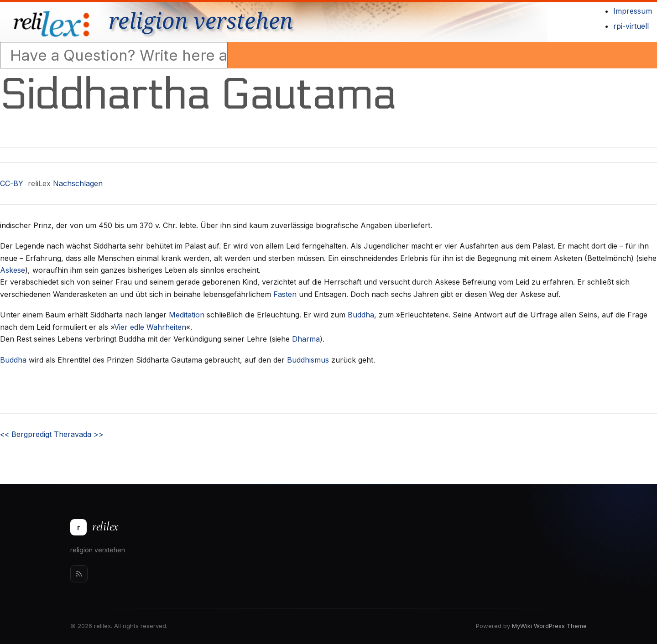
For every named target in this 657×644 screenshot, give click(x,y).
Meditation (187, 315)
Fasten (285, 294)
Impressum (633, 11)
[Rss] (79, 574)
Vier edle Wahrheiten (150, 327)
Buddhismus (308, 360)
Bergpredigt (26, 434)
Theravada (79, 434)
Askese (13, 270)
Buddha (361, 315)
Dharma (306, 339)
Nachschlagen (78, 183)
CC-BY (12, 183)
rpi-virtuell (631, 26)
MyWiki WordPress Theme (549, 626)
